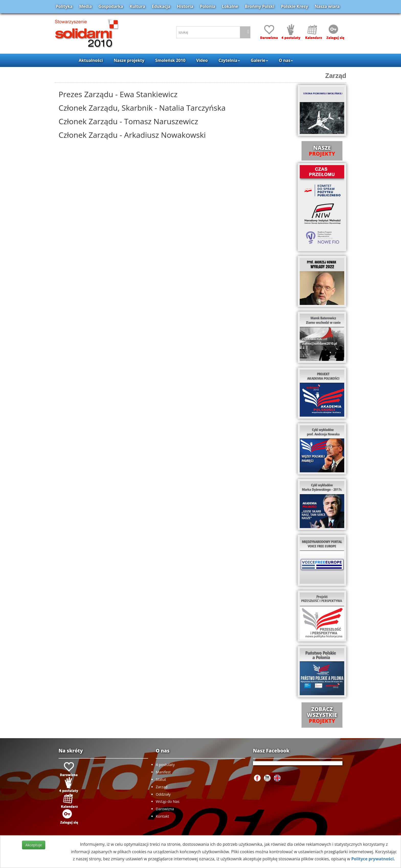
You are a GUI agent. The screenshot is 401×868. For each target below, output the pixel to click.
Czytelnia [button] (229, 60)
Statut (161, 779)
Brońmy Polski (259, 6)
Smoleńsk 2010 (170, 60)
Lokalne (230, 6)
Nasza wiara (327, 6)
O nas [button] (286, 60)
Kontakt (162, 816)
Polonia (208, 6)
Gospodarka (111, 6)
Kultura (137, 6)
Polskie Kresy (295, 6)
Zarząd (336, 76)
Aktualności (91, 60)
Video (202, 60)
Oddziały (163, 794)
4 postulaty (165, 765)
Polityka (64, 6)
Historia (185, 6)
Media (86, 6)
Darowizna (165, 809)
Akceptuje (34, 845)
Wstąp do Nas (168, 801)
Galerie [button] (259, 60)
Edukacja (161, 6)
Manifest (163, 772)
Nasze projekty (129, 60)
